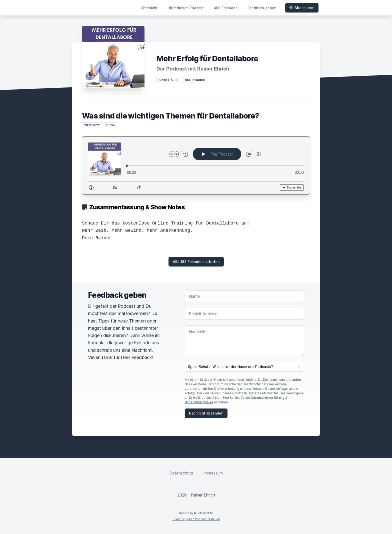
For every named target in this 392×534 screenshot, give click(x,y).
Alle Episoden (226, 8)
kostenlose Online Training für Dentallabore (180, 223)
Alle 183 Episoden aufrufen (196, 262)
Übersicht (149, 8)
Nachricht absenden (206, 413)
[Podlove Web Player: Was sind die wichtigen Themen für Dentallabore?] (196, 165)
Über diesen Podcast (186, 8)
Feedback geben (262, 8)
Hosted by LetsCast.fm (196, 513)
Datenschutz (181, 473)
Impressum (213, 473)
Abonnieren (302, 8)
